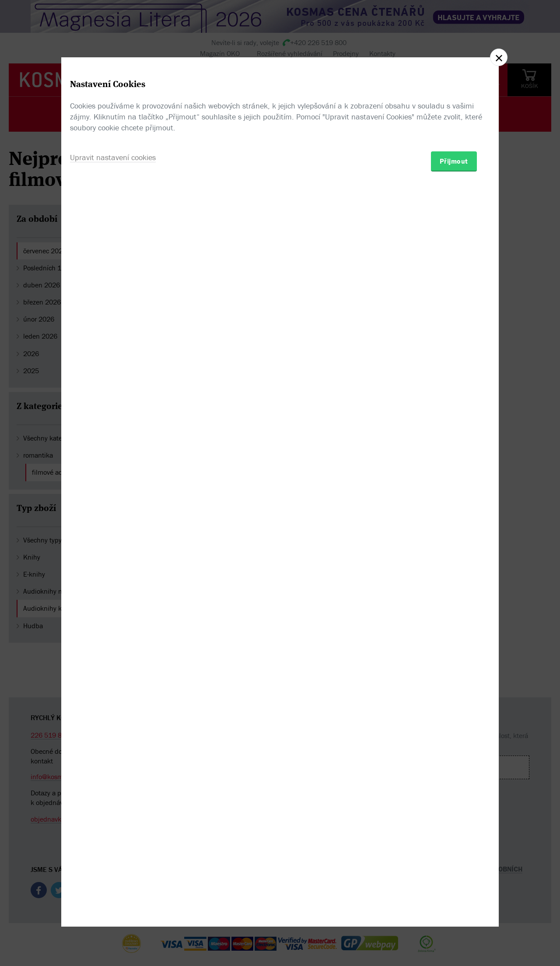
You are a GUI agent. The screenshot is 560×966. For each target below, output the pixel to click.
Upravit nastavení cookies (113, 530)
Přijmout (454, 534)
